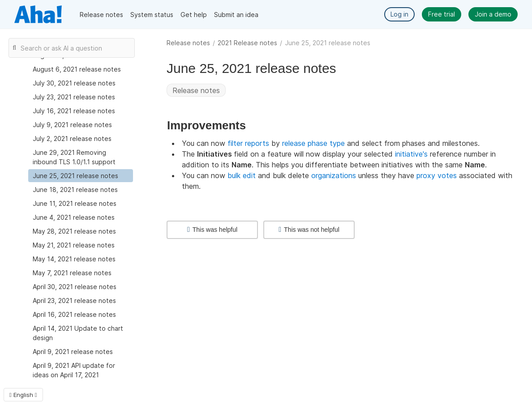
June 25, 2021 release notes (75, 176)
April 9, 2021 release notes (73, 352)
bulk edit (242, 175)
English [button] (23, 395)
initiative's (411, 154)
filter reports (248, 143)
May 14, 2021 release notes (74, 259)
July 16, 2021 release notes (74, 111)
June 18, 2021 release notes (75, 190)
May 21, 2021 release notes (74, 245)
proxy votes (437, 175)
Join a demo (493, 14)
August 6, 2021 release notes (77, 69)
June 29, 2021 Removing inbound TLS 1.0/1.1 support (74, 157)
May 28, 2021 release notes (74, 231)
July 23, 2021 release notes (74, 97)
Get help (194, 15)
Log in (399, 14)
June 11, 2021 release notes (75, 203)
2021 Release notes (247, 43)
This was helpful (212, 230)
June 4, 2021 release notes (74, 217)
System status (152, 15)
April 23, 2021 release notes (74, 301)
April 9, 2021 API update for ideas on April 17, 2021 (74, 370)
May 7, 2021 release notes (72, 273)
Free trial (442, 14)
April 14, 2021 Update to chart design (78, 333)
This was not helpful (309, 230)
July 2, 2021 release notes (72, 139)
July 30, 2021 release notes (74, 83)
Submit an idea (236, 15)
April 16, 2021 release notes (74, 314)
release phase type (313, 143)
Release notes (101, 15)
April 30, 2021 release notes (75, 287)
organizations (334, 175)
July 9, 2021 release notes (72, 125)
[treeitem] (81, 176)
